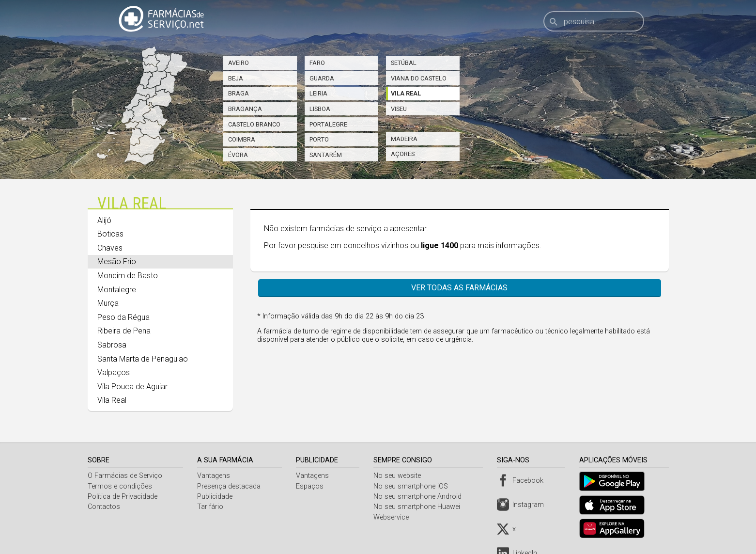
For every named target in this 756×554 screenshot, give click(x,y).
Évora (238, 155)
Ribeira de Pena (124, 331)
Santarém (326, 155)
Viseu (399, 109)
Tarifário (211, 507)
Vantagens (215, 476)
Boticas (110, 234)
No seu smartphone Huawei (419, 507)
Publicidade (216, 497)
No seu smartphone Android (420, 497)
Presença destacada (230, 486)
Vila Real (406, 93)
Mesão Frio (117, 261)
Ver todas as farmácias (459, 288)
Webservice (393, 517)
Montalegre (117, 290)
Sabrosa (112, 345)
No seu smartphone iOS (413, 486)
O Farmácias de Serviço (125, 476)
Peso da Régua (123, 317)
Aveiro (239, 63)
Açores (403, 154)
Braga (239, 93)
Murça (108, 303)
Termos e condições (120, 486)
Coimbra (242, 139)
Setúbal (404, 63)
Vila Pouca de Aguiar (132, 387)
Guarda (322, 78)
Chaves (110, 248)
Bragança (245, 109)
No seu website (400, 476)
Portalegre (328, 124)
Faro (317, 63)
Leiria (318, 93)
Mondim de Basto (128, 276)
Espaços (312, 486)
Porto (319, 139)
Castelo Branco (254, 124)
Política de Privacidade (123, 497)
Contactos (104, 507)
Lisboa (320, 109)
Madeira (404, 139)
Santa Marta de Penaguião (143, 359)
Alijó (104, 220)
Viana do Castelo (419, 78)
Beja (236, 78)
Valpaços (114, 372)
